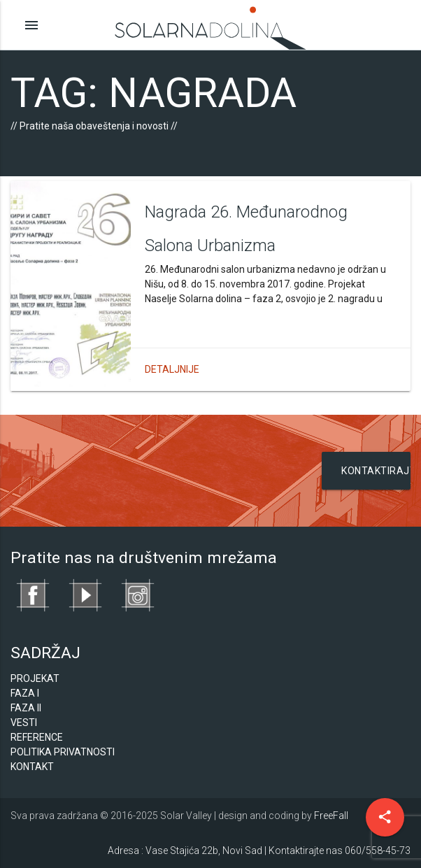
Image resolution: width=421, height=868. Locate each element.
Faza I (25, 693)
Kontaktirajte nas (376, 477)
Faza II (26, 708)
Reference (37, 737)
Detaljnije (172, 369)
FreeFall (331, 816)
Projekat (35, 678)
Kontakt (32, 767)
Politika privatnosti (63, 752)
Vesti (24, 723)
